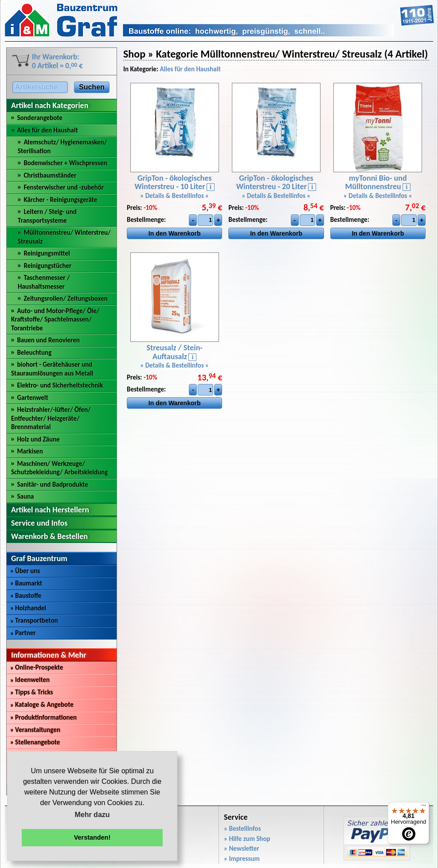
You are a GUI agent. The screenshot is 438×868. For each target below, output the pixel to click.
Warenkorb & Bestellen (49, 536)
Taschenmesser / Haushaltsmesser (44, 282)
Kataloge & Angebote (42, 705)
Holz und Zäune (38, 439)
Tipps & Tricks (32, 692)
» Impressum (242, 859)
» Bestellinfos (242, 829)
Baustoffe (26, 596)
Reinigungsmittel (47, 253)
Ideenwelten (30, 680)
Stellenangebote (35, 742)
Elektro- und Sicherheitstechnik (60, 385)
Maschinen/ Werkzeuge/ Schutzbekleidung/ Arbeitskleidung (59, 468)
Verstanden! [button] (92, 837)
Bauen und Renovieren (48, 340)
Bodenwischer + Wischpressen (65, 163)
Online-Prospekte (37, 667)
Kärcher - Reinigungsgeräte (60, 200)
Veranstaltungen (35, 730)
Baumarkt (26, 583)
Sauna (25, 496)
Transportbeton (34, 620)
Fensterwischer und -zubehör (64, 187)
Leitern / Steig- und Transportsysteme (47, 216)
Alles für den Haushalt (47, 130)
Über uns (25, 571)
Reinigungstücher (47, 266)
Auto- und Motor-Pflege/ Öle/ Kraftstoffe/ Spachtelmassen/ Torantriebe (55, 320)
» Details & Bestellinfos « (174, 196)
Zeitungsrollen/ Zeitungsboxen (65, 298)
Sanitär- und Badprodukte (52, 484)
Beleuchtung (34, 353)
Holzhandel (28, 608)
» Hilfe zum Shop (247, 839)
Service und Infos (39, 523)
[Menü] (424, 807)
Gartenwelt (32, 398)
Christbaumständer (50, 175)
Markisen (30, 451)
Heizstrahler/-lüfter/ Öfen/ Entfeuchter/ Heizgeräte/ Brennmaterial (51, 418)
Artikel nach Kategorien (50, 105)
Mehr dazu (92, 815)
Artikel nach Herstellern (50, 510)
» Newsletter (242, 849)
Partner (23, 633)
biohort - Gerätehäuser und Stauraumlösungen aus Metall (52, 369)
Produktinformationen (43, 717)
